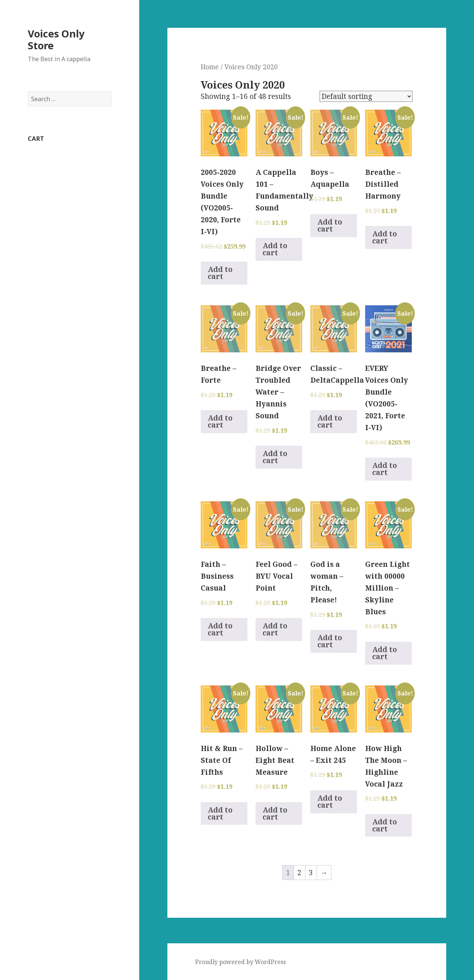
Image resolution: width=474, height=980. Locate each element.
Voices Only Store (56, 39)
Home (210, 67)
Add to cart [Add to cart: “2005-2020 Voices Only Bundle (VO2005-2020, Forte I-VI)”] (220, 273)
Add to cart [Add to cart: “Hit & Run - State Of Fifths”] (220, 813)
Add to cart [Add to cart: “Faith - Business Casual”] (220, 629)
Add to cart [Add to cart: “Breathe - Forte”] (220, 421)
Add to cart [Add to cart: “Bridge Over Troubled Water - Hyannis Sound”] (275, 457)
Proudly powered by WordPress (241, 962)
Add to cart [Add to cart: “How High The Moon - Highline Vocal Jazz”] (385, 825)
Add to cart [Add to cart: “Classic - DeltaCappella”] (330, 421)
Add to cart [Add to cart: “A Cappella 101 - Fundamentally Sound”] (275, 249)
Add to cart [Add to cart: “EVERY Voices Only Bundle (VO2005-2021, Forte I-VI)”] (385, 469)
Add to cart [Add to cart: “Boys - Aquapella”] (330, 225)
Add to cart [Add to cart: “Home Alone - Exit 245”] (330, 802)
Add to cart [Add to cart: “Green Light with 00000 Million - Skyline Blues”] (385, 653)
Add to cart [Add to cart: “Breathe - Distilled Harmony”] (385, 237)
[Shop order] (366, 96)
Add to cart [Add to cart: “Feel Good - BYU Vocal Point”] (275, 629)
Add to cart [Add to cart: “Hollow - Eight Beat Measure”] (275, 813)
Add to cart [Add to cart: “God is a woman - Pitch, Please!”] (330, 641)
